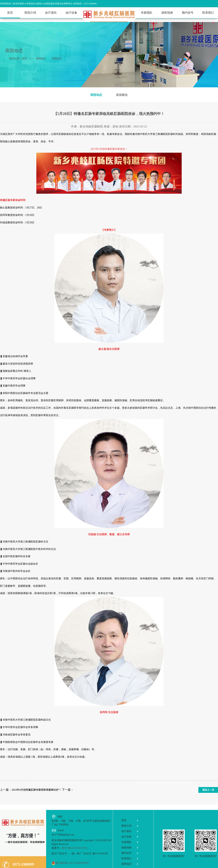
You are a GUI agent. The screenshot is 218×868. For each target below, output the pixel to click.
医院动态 (58, 59)
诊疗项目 (51, 13)
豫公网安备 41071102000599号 (70, 863)
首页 (10, 13)
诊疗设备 (71, 13)
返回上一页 (208, 790)
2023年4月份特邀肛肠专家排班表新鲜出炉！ (36, 790)
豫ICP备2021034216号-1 (75, 848)
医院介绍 (30, 13)
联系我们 (208, 13)
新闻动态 (42, 59)
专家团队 (147, 13)
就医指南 (167, 13)
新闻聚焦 (122, 95)
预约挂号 (188, 13)
